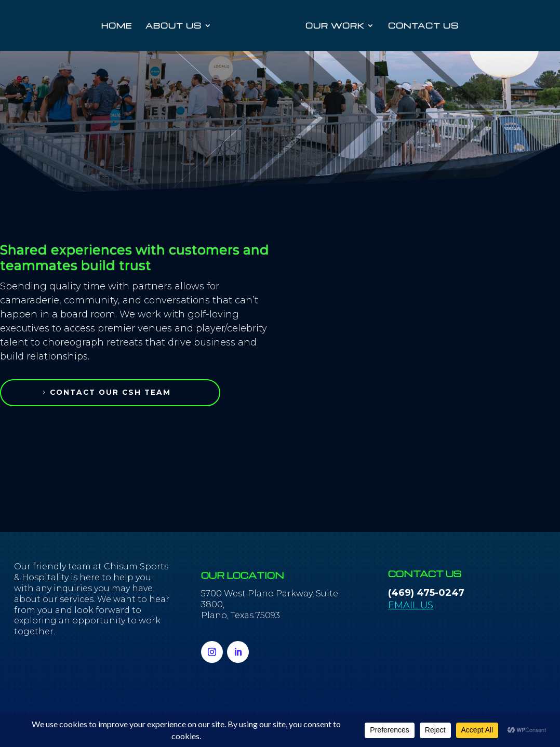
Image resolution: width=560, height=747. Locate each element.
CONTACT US (423, 26)
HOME (117, 26)
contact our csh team (116, 392)
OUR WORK (334, 26)
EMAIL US (411, 605)
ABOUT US (174, 26)
